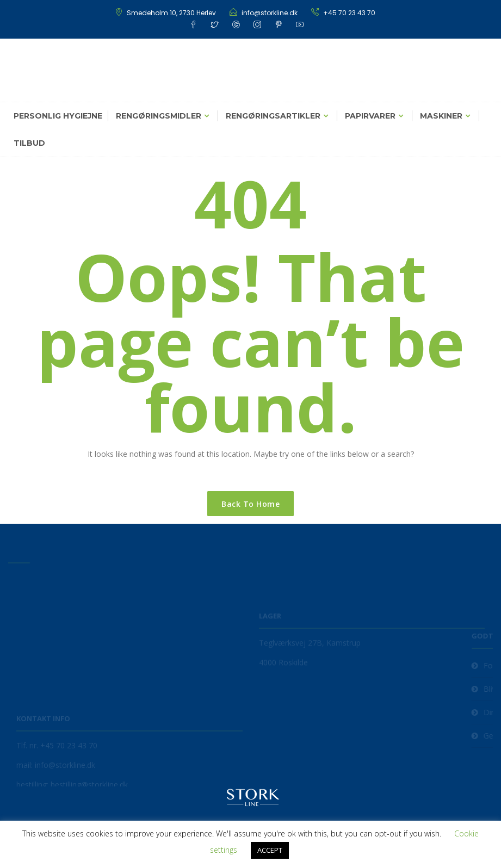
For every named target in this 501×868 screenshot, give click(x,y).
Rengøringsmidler (159, 116)
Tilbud (29, 143)
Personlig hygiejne (58, 116)
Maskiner (441, 116)
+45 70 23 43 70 (349, 13)
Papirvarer (370, 116)
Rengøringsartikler (273, 116)
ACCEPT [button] (270, 850)
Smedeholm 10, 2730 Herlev (171, 13)
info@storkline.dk (270, 13)
